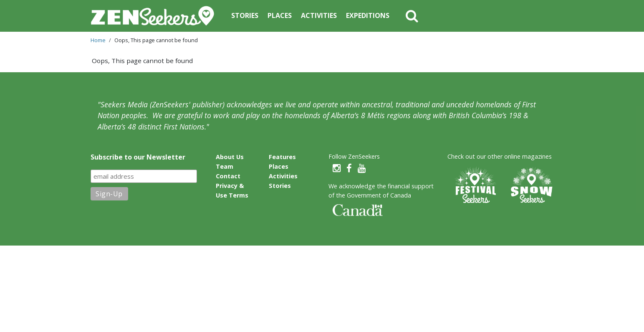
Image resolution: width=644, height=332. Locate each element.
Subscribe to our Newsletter (138, 157)
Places (280, 15)
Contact (228, 176)
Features (282, 157)
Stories (245, 15)
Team (225, 166)
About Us (230, 157)
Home (98, 40)
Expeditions (368, 15)
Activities (319, 15)
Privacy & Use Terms (232, 190)
